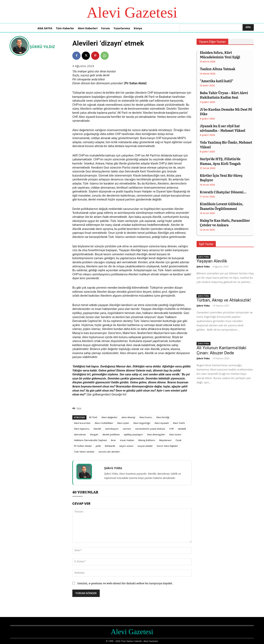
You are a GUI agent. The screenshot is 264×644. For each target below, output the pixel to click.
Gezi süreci (175, 435)
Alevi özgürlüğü (142, 423)
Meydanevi (165, 440)
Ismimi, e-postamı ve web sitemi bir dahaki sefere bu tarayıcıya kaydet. (125, 583)
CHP (171, 429)
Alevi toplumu (82, 429)
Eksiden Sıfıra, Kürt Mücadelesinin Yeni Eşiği (220, 55)
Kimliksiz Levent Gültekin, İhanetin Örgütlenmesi (222, 206)
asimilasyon (112, 429)
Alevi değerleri (109, 417)
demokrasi (80, 435)
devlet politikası (111, 435)
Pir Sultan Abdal (83, 446)
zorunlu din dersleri (109, 452)
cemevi (127, 429)
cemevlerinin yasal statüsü (150, 429)
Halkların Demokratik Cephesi (90, 440)
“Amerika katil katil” (217, 81)
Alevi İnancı (146, 417)
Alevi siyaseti (162, 423)
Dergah (94, 435)
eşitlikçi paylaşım (133, 435)
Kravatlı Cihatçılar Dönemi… (223, 192)
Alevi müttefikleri (104, 423)
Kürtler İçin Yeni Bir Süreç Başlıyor (221, 178)
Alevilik (97, 429)
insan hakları (127, 440)
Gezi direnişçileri (156, 435)
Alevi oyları (123, 423)
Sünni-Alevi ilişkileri (167, 446)
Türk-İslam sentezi (84, 452)
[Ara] (248, 27)
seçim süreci (126, 446)
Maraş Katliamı (147, 440)
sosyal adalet (145, 446)
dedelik (182, 429)
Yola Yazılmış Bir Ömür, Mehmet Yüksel (226, 144)
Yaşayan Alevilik (212, 261)
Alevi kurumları (82, 423)
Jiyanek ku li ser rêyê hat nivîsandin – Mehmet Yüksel (223, 128)
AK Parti (93, 417)
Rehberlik (110, 446)
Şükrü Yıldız (42, 47)
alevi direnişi (128, 417)
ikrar (113, 440)
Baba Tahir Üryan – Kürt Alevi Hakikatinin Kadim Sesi (224, 95)
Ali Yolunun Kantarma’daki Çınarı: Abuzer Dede (221, 350)
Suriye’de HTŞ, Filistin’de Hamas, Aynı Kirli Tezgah (220, 161)
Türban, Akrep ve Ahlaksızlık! (224, 300)
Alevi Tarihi (179, 423)
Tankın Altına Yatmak (218, 69)
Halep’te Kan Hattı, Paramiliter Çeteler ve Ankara (225, 223)
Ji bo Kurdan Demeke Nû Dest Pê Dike (226, 111)
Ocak (178, 440)
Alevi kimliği (163, 417)
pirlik (98, 446)
